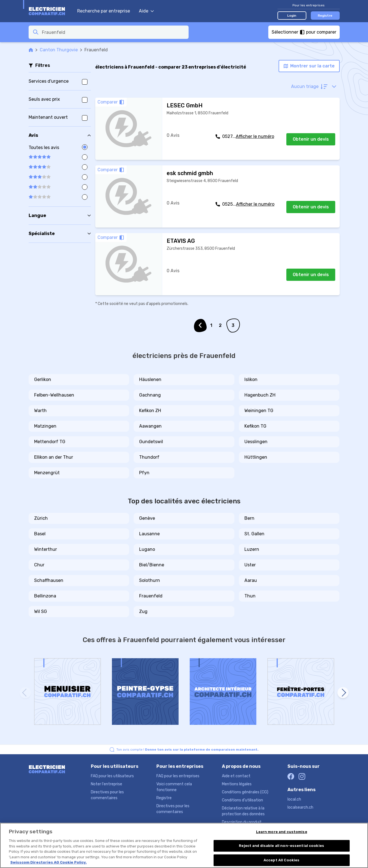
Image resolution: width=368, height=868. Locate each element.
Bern (249, 518)
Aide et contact (236, 776)
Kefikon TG (255, 426)
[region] (184, 845)
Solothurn (150, 580)
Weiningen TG (259, 411)
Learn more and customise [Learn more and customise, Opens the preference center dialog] (282, 832)
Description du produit (242, 822)
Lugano (147, 549)
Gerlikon (43, 379)
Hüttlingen (256, 457)
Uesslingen (256, 442)
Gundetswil (151, 442)
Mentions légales (237, 784)
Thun (250, 596)
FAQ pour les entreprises (178, 776)
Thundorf (149, 457)
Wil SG (41, 611)
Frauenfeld (151, 596)
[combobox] (114, 32)
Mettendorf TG (50, 442)
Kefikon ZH (150, 411)
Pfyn (144, 473)
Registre (325, 16)
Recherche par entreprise (104, 11)
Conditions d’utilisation (242, 800)
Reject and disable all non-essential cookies (281, 846)
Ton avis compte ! (187, 750)
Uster (250, 565)
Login (292, 16)
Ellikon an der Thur (54, 457)
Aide (146, 11)
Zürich (41, 518)
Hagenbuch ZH (260, 395)
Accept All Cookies (281, 860)
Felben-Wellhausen (54, 395)
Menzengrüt (47, 473)
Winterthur (46, 549)
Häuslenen (150, 379)
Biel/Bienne (152, 565)
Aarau (251, 580)
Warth (40, 411)
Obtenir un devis (311, 139)
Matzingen (45, 426)
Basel (40, 534)
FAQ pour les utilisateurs (112, 776)
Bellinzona (45, 596)
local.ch (294, 799)
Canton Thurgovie (59, 50)
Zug (143, 611)
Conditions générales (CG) (245, 792)
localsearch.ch (300, 807)
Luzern (252, 549)
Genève (147, 518)
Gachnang (150, 395)
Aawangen (150, 426)
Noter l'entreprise (107, 784)
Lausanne (149, 534)
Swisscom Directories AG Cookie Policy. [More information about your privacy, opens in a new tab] (48, 862)
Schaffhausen (49, 580)
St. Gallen (254, 534)
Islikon (251, 379)
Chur (39, 565)
